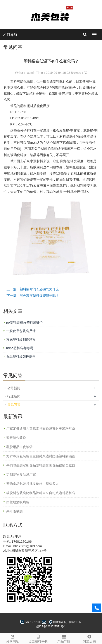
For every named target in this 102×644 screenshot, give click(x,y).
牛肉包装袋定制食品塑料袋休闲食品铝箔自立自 (41, 465)
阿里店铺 (89, 638)
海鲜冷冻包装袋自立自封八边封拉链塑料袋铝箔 (41, 456)
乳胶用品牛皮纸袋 (19, 447)
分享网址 (13, 638)
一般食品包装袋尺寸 (21, 331)
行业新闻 (14, 396)
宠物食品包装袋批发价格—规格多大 (33, 484)
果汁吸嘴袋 (15, 511)
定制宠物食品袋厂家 (21, 474)
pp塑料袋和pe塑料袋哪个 (24, 322)
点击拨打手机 (38, 638)
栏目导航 (10, 35)
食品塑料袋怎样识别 (21, 356)
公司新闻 (14, 388)
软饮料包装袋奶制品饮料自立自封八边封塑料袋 (41, 493)
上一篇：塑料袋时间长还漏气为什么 (33, 289)
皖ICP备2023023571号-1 (51, 626)
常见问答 (14, 405)
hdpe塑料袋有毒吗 (20, 348)
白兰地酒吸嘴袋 (18, 502)
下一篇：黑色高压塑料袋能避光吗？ (33, 296)
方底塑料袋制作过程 (21, 339)
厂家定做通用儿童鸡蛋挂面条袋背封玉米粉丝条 (41, 428)
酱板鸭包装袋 (16, 438)
